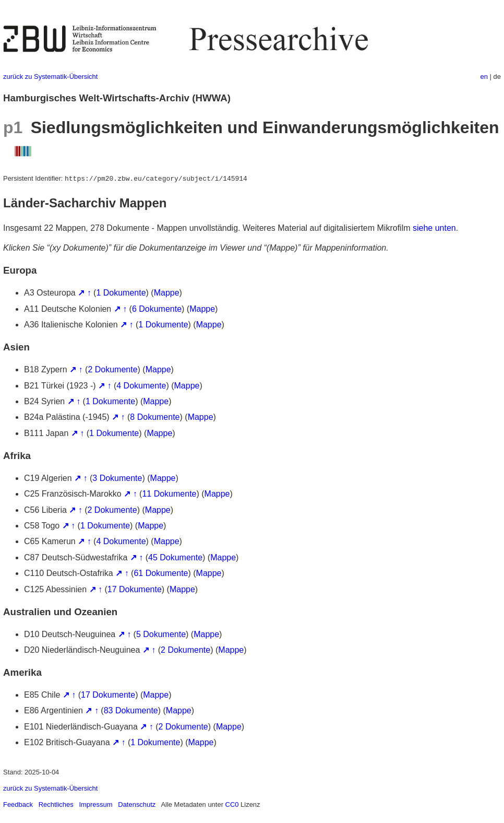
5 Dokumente (161, 634)
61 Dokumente (161, 573)
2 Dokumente (112, 369)
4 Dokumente (141, 386)
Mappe (167, 293)
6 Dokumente (157, 309)
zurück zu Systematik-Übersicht (50, 77)
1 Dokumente (121, 293)
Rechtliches (56, 804)
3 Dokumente (117, 478)
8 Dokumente (155, 417)
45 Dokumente (175, 557)
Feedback (18, 804)
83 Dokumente (131, 710)
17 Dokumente (135, 589)
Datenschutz (137, 804)
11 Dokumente (169, 494)
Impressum (95, 804)
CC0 (232, 804)
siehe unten (434, 228)
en (484, 77)
